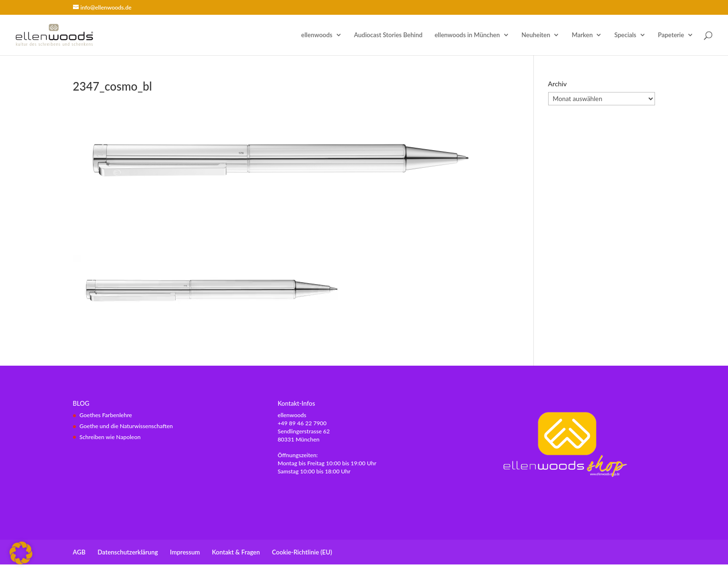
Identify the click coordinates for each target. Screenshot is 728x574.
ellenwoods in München (467, 35)
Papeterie (671, 35)
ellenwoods (317, 35)
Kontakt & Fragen (236, 552)
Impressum (185, 552)
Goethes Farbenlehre (106, 415)
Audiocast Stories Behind (388, 35)
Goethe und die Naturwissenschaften (126, 426)
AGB (79, 552)
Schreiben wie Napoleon (110, 437)
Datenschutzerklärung (128, 552)
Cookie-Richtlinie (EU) (302, 552)
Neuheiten (536, 35)
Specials (625, 35)
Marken (582, 35)
